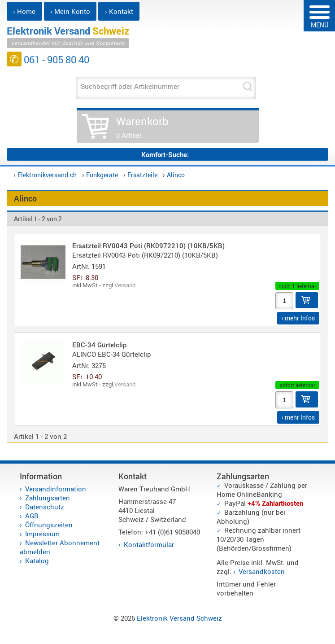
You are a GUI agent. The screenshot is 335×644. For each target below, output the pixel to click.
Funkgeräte (102, 175)
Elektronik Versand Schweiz (179, 618)
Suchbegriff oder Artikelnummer (130, 86)
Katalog (37, 561)
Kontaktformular (149, 544)
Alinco (176, 175)
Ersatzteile (142, 175)
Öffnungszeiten (49, 525)
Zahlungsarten (48, 498)
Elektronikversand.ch (47, 175)
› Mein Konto (70, 11)
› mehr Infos (298, 318)
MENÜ (320, 17)
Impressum (42, 534)
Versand (125, 285)
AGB (32, 516)
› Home (24, 11)
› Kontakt (119, 11)
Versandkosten (262, 571)
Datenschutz (45, 507)
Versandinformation (56, 489)
